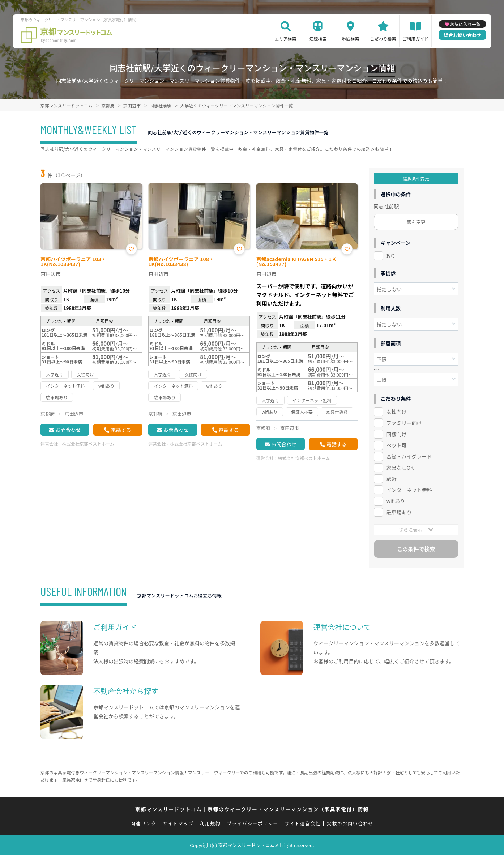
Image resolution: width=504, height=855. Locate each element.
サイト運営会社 (303, 823)
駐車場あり (399, 512)
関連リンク (144, 823)
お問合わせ (68, 430)
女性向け (397, 412)
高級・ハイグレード (409, 456)
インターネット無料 (409, 490)
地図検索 (351, 39)
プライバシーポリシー (253, 823)
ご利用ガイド (415, 39)
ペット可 (397, 445)
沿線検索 (318, 39)
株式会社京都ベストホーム (88, 444)
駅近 (392, 479)
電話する (121, 430)
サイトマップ (178, 823)
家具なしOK (400, 468)
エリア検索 (286, 39)
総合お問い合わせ (462, 35)
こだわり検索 (383, 39)
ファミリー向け (404, 423)
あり (390, 256)
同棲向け (397, 434)
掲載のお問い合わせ (350, 823)
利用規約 (210, 823)
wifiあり (396, 501)
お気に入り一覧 (465, 24)
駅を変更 (416, 222)
